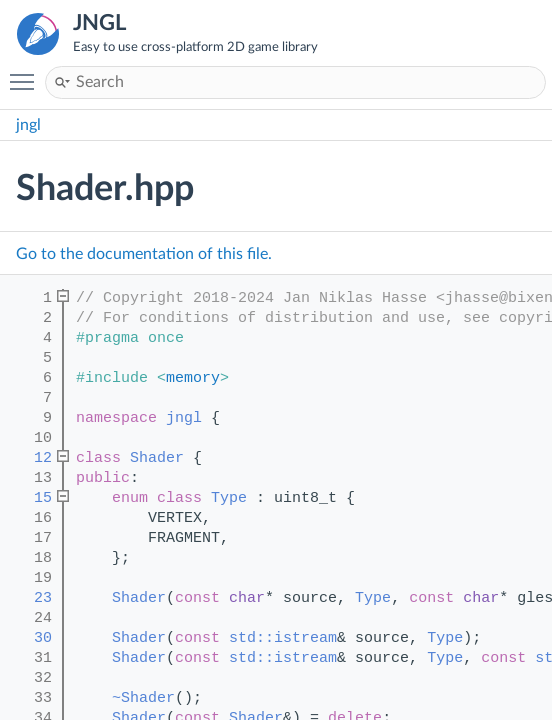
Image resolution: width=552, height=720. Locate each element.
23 (29, 598)
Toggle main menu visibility (27, 73)
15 (29, 498)
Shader (157, 458)
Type (229, 498)
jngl (28, 125)
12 (29, 458)
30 (29, 638)
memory (193, 378)
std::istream (283, 638)
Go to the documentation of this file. (144, 254)
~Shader (143, 698)
